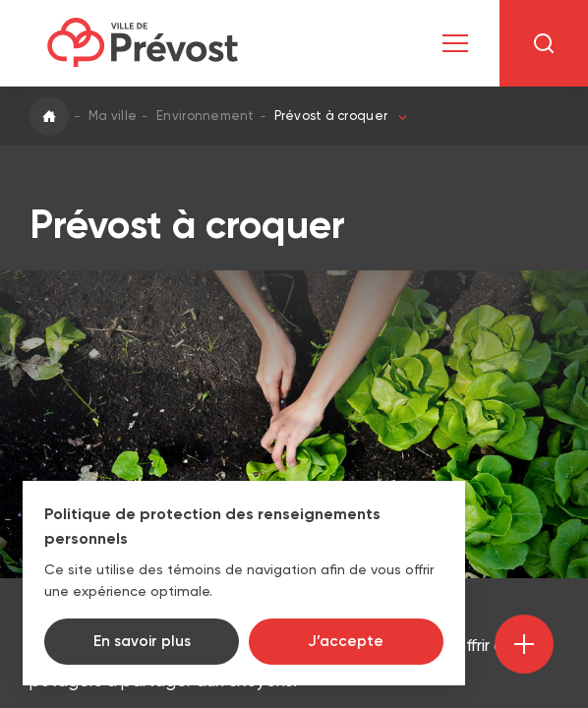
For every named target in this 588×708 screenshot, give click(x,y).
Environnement (205, 116)
